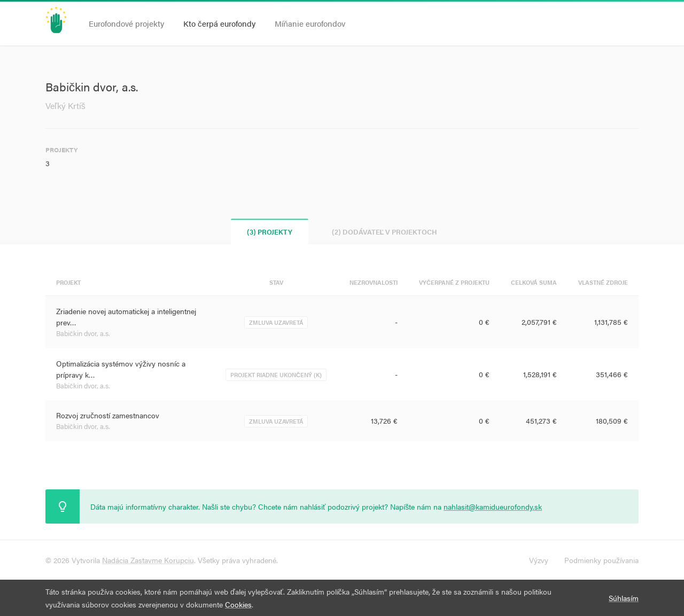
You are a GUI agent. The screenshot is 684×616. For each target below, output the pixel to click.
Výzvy (539, 560)
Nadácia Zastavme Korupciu (148, 560)
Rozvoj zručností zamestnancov (108, 415)
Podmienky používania (601, 560)
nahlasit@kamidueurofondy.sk (493, 506)
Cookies (238, 604)
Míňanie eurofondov (310, 23)
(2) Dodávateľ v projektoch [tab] (385, 232)
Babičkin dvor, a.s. (83, 333)
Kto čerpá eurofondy (219, 23)
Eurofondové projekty (126, 23)
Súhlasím (624, 598)
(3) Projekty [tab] (270, 232)
